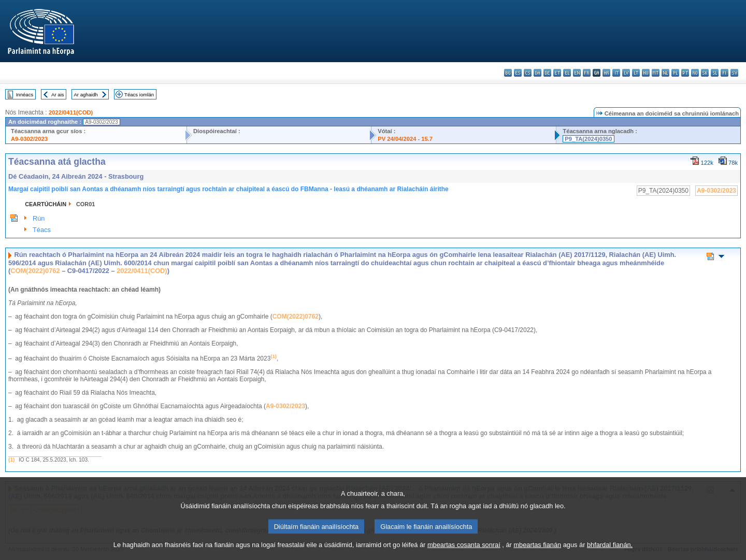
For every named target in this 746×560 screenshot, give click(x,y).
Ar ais (58, 95)
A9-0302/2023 (29, 139)
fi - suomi (725, 73)
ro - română (695, 73)
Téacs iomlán (139, 95)
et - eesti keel (557, 73)
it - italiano (616, 73)
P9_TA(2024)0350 (588, 139)
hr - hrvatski (606, 73)
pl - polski (675, 73)
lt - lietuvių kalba (636, 73)
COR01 (85, 204)
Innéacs (25, 95)
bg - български (508, 73)
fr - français (587, 73)
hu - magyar (646, 73)
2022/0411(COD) (71, 112)
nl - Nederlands (665, 73)
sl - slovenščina (715, 73)
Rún (39, 218)
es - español (518, 73)
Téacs (42, 230)
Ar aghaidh (85, 95)
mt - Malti (656, 73)
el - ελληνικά (567, 73)
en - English (577, 73)
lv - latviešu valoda (626, 73)
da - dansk (537, 73)
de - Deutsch (547, 73)
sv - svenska (734, 73)
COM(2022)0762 (35, 271)
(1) (11, 460)
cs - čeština (528, 73)
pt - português (685, 73)
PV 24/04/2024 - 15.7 (405, 139)
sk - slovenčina (705, 73)
